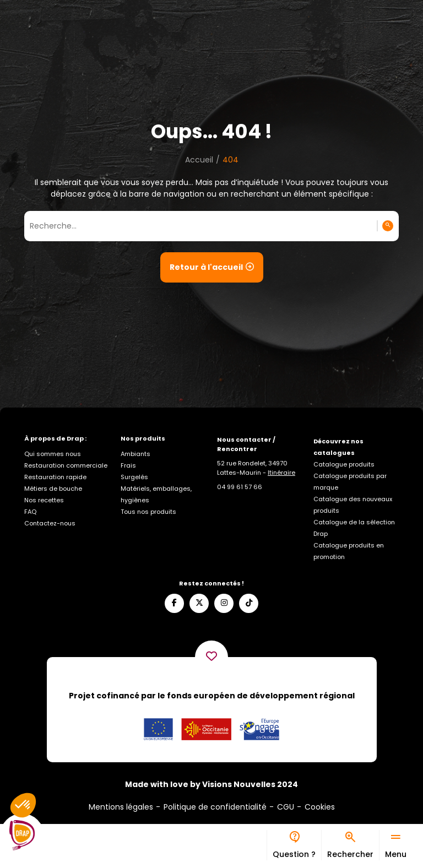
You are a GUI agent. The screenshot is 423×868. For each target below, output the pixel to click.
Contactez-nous (50, 523)
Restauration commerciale (66, 465)
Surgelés (134, 477)
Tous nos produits (148, 512)
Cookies (320, 807)
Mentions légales (121, 807)
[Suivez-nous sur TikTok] (249, 603)
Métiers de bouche (53, 489)
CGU (286, 807)
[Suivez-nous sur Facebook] (174, 603)
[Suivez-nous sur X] (199, 603)
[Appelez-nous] (240, 487)
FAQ (30, 512)
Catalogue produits (344, 464)
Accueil (199, 160)
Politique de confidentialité (215, 807)
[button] (23, 805)
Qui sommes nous (53, 454)
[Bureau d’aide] (294, 845)
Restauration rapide (55, 477)
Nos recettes (44, 500)
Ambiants (135, 454)
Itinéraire (281, 473)
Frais (128, 465)
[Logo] (22, 836)
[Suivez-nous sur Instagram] (224, 603)
